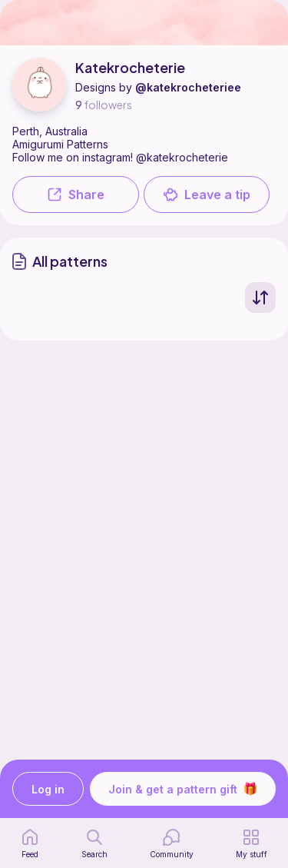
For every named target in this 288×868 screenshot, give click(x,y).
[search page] (94, 843)
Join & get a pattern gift (183, 789)
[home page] (30, 843)
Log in (48, 789)
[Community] (172, 843)
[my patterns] (252, 843)
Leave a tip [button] (207, 195)
